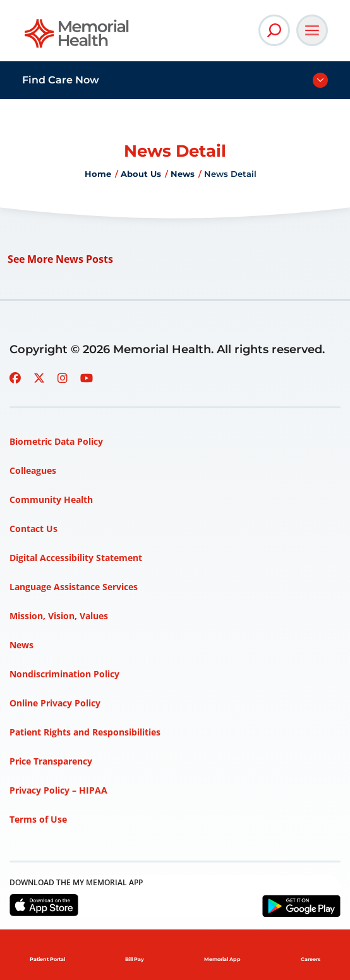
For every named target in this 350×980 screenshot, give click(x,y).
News (183, 174)
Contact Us (33, 529)
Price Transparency (51, 761)
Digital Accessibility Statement (76, 558)
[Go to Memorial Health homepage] (77, 38)
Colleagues (33, 470)
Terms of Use (38, 819)
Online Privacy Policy (55, 703)
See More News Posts (60, 259)
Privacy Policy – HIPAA (58, 790)
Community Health (51, 499)
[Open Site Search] (274, 30)
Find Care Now (61, 80)
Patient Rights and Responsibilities (85, 732)
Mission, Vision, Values (59, 616)
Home (98, 174)
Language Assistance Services (74, 587)
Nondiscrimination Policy (64, 674)
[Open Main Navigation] (312, 30)
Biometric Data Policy (56, 441)
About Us (141, 174)
